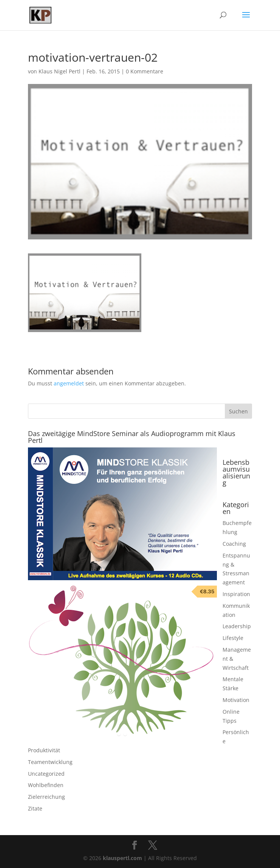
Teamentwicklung (50, 762)
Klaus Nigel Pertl (60, 71)
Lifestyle (233, 638)
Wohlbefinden (46, 785)
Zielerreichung (46, 797)
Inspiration (236, 594)
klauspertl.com (123, 858)
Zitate (35, 808)
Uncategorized (46, 774)
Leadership (237, 626)
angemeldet (69, 383)
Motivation (236, 700)
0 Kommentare (145, 71)
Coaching (234, 544)
